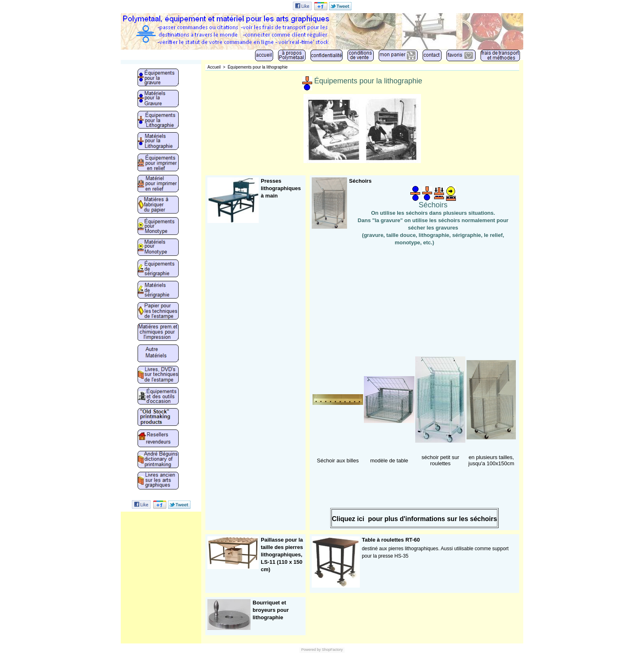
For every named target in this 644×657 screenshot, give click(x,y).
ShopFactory (332, 650)
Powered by (311, 650)
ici (361, 519)
